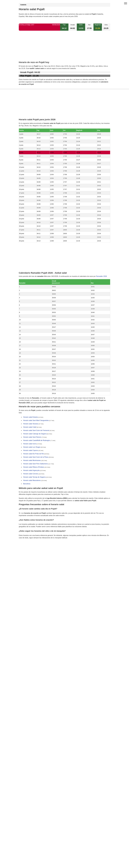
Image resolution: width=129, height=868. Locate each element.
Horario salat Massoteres (32, 480)
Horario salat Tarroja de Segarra (34, 477)
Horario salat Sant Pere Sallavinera (35, 464)
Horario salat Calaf (30, 427)
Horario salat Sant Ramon (32, 437)
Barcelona (27, 484)
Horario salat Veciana (31, 424)
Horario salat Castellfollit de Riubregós (37, 441)
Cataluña (23, 5)
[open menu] (126, 3)
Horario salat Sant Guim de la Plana (36, 457)
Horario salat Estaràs (31, 417)
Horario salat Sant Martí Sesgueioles (36, 421)
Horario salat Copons (31, 451)
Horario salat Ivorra (30, 444)
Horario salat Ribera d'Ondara (34, 467)
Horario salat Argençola (31, 471)
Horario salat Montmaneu (32, 461)
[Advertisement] (64, 48)
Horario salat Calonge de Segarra (35, 434)
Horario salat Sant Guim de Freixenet (36, 431)
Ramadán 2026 (101, 276)
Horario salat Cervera (31, 474)
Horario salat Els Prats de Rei (34, 454)
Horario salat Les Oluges (32, 447)
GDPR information (25, 548)
